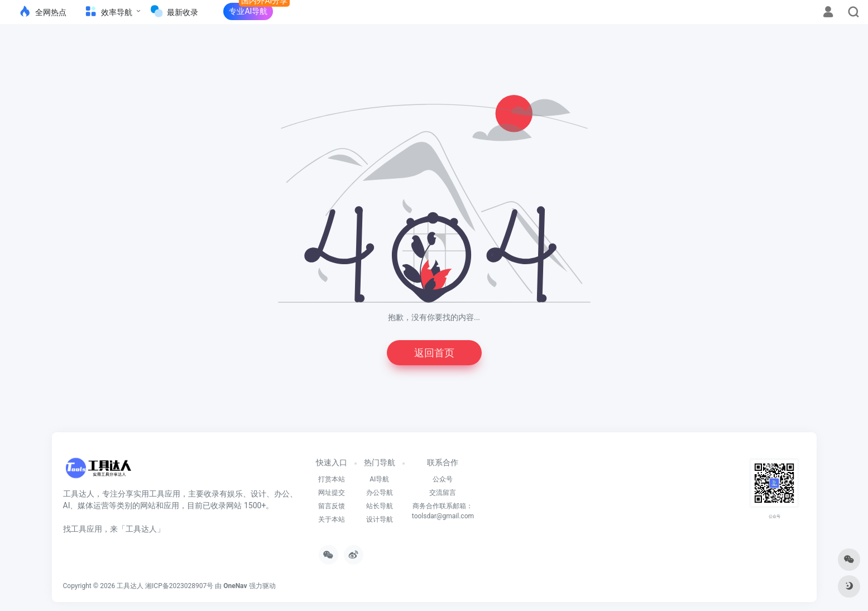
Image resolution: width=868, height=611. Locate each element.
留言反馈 (332, 506)
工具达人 (130, 586)
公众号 (443, 479)
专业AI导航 (248, 11)
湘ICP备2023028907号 (179, 586)
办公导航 (380, 493)
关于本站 (332, 519)
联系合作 (443, 462)
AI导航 (379, 479)
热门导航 (380, 462)
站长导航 (380, 506)
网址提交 (332, 493)
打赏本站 (332, 479)
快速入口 (332, 462)
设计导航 (380, 519)
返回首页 (434, 353)
